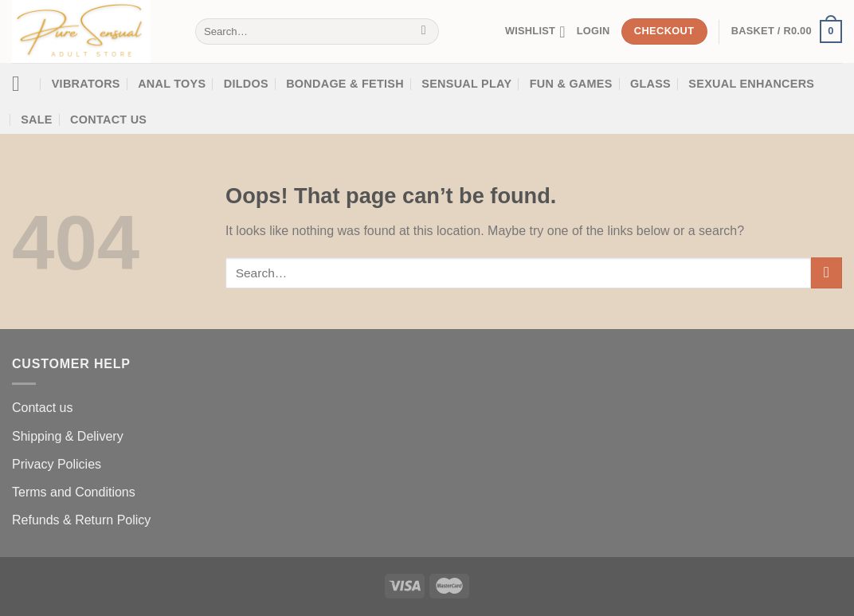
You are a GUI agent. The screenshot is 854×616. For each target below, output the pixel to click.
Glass (650, 84)
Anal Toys (172, 84)
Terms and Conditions (74, 492)
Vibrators (86, 84)
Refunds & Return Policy (81, 520)
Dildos (246, 84)
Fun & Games (571, 84)
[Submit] (423, 32)
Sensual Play (466, 84)
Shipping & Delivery (68, 436)
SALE (37, 120)
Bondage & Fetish (345, 84)
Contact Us (108, 120)
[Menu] (23, 84)
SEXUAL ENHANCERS (751, 84)
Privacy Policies (57, 464)
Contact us (42, 408)
